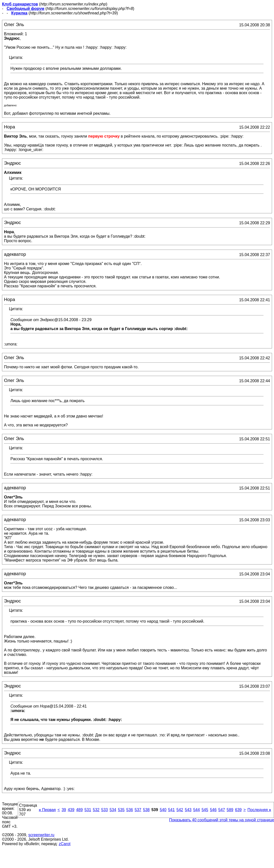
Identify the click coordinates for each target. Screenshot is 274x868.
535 (121, 810)
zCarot (65, 844)
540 (163, 810)
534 (113, 810)
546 (213, 810)
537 (138, 810)
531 (88, 810)
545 (205, 810)
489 (80, 810)
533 (105, 810)
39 (64, 810)
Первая (47, 810)
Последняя (259, 810)
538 (146, 810)
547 (222, 810)
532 (96, 810)
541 (171, 810)
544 (196, 810)
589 (230, 810)
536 (130, 810)
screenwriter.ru (41, 835)
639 (238, 810)
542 (180, 810)
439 (71, 810)
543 (188, 810)
